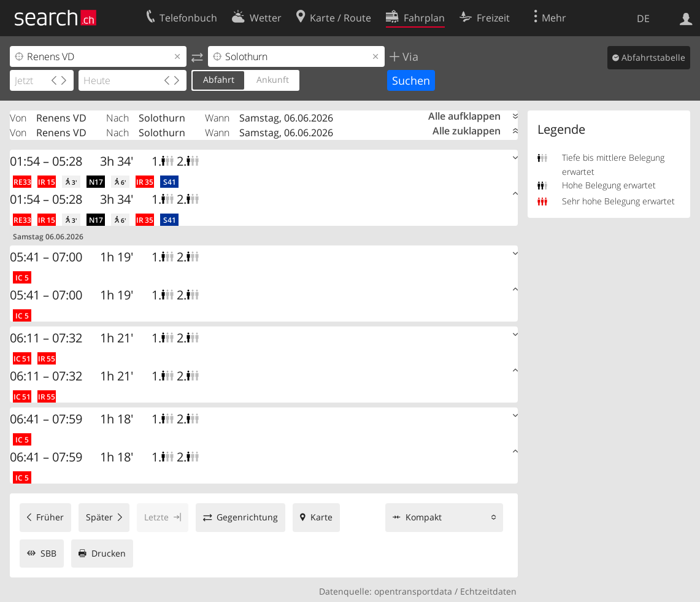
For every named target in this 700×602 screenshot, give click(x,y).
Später (99, 517)
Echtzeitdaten (488, 591)
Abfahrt (219, 79)
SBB (48, 553)
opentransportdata (413, 591)
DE (643, 18)
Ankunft (273, 79)
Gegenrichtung (247, 517)
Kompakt (424, 517)
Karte (321, 517)
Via (409, 56)
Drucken (109, 553)
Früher (50, 517)
